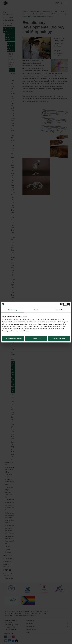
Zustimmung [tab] (12, 310)
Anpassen (36, 339)
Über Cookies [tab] (59, 310)
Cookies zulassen (59, 339)
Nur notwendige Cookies (13, 339)
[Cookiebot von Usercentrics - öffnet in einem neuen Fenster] (62, 304)
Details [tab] (36, 310)
